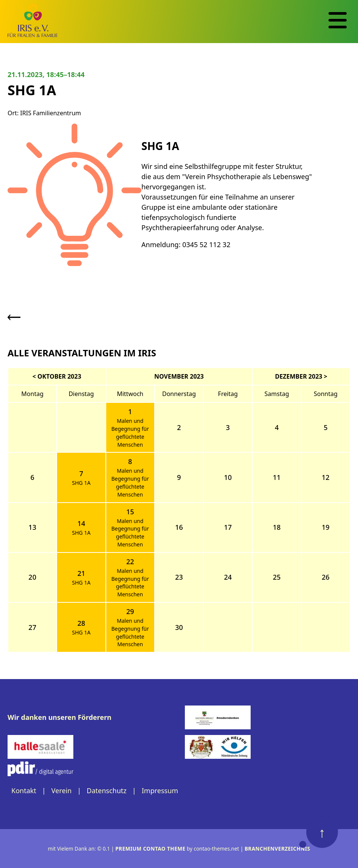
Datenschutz (106, 791)
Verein (62, 791)
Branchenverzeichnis (277, 849)
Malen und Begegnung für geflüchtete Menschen (130, 432)
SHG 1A (81, 483)
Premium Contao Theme (150, 849)
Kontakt (24, 791)
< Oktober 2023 (57, 376)
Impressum (160, 791)
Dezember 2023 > (301, 376)
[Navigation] (338, 20)
